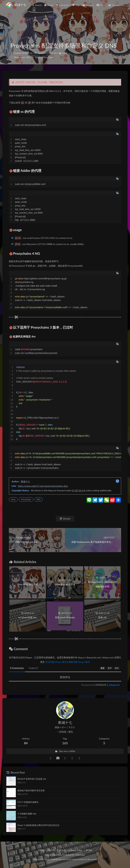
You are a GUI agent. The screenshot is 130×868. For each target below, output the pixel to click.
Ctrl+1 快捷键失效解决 (28, 802)
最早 (110, 668)
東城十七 (25, 481)
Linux (65, 53)
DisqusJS (114, 685)
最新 (103, 668)
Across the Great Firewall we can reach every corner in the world (65, 859)
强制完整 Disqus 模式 (79, 662)
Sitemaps (80, 855)
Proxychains (26, 499)
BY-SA (89, 850)
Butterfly (70, 855)
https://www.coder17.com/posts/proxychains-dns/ (43, 486)
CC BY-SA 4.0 (78, 490)
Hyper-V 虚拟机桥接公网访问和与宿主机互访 (38, 825)
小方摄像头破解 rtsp (27, 814)
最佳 (117, 668)
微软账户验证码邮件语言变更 (31, 790)
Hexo (60, 855)
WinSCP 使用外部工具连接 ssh (32, 779)
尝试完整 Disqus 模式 (56, 662)
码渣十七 (20, 5)
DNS (39, 499)
